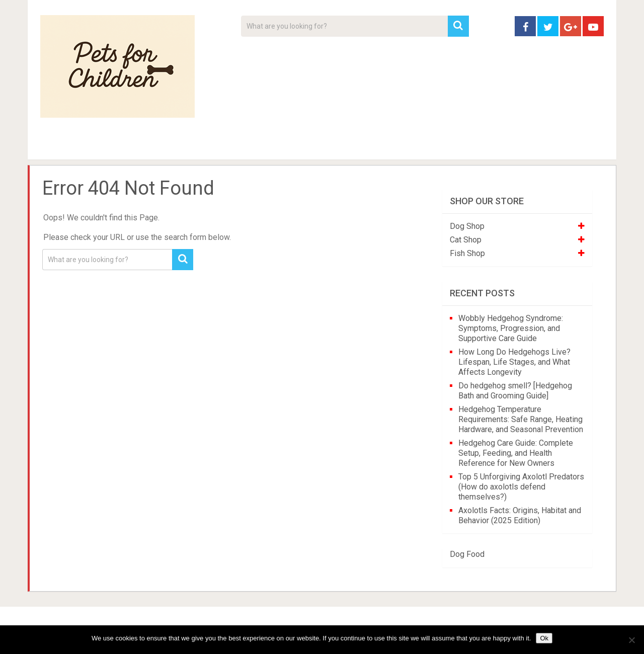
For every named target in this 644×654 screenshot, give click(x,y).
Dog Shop (467, 226)
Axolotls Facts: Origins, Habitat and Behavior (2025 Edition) (520, 515)
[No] (631, 640)
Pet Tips (118, 146)
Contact (454, 146)
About (290, 146)
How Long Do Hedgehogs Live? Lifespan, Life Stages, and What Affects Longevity (514, 362)
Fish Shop (467, 253)
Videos (235, 146)
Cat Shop (466, 240)
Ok (544, 638)
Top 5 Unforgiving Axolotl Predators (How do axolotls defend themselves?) (521, 487)
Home (58, 146)
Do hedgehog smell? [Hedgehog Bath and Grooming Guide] (515, 391)
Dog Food (467, 554)
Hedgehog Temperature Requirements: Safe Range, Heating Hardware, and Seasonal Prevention (521, 419)
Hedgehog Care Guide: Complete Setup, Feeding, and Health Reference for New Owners (516, 453)
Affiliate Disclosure (370, 146)
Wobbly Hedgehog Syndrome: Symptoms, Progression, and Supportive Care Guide (511, 328)
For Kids (178, 146)
